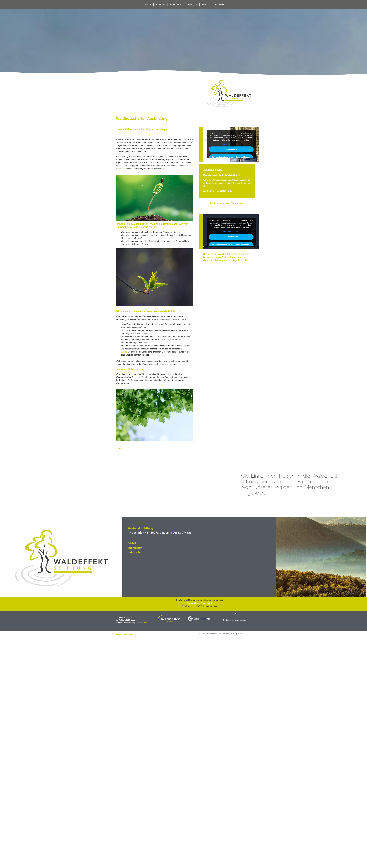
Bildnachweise (121, 448)
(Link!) (124, 352)
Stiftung (192, 4)
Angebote (176, 4)
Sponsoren (219, 4)
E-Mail (132, 543)
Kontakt (206, 4)
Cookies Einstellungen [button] (123, 634)
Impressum (135, 548)
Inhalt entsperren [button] (231, 149)
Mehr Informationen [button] (231, 144)
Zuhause (147, 4)
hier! (146, 623)
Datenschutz (136, 552)
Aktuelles (160, 4)
